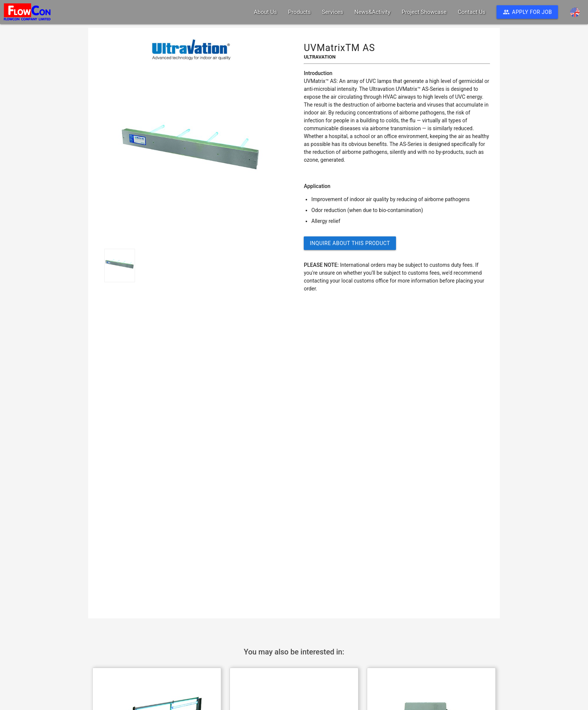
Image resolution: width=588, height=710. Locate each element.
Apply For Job (527, 12)
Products (299, 12)
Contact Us (472, 12)
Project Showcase (424, 12)
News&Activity (372, 12)
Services (332, 12)
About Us (265, 12)
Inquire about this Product (350, 243)
